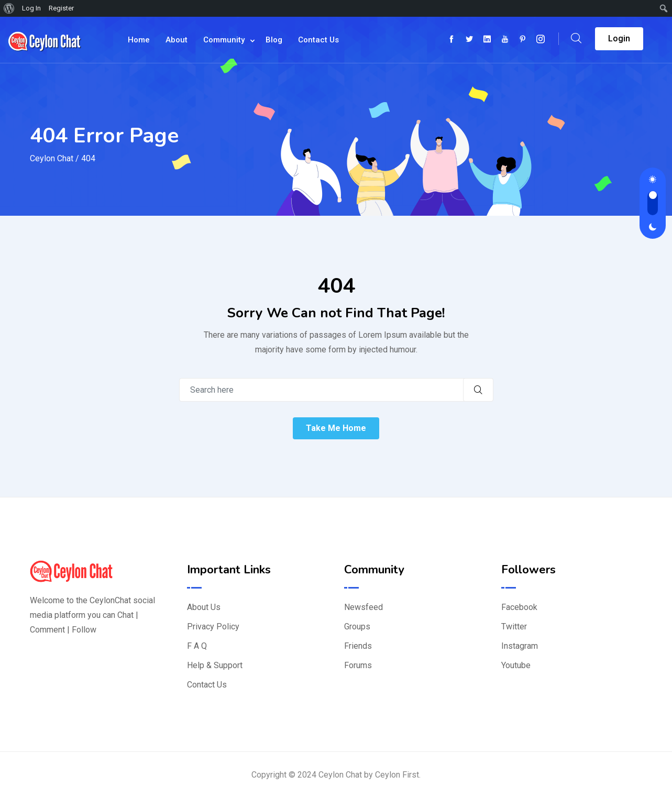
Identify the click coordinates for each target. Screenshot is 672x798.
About (177, 40)
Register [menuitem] (61, 8)
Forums (358, 665)
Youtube (516, 665)
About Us (204, 607)
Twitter (514, 627)
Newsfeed (363, 607)
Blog (274, 40)
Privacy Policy (213, 627)
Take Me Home (336, 428)
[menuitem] (9, 8)
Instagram (520, 646)
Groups (357, 627)
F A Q (197, 646)
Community (224, 40)
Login (619, 38)
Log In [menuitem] (31, 8)
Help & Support (215, 665)
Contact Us (318, 40)
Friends (358, 646)
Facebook (519, 607)
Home (139, 40)
